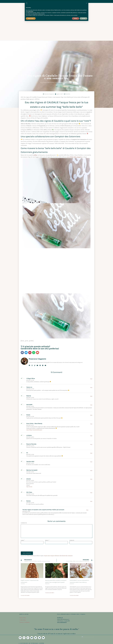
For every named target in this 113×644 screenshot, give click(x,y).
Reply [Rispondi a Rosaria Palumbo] (91, 391)
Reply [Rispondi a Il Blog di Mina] (91, 325)
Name (22, 486)
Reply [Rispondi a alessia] (91, 425)
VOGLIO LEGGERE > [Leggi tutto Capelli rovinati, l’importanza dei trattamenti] (25, 542)
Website (72, 486)
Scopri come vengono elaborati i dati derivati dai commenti (58, 502)
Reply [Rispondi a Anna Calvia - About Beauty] (91, 370)
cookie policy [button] (31, 11)
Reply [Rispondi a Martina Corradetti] (91, 417)
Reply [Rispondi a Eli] (91, 399)
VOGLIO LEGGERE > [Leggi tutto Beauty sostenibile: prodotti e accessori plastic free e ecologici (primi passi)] (50, 539)
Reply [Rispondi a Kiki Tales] (91, 439)
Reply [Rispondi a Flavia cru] (91, 334)
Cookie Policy (23, 616)
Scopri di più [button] (31, 18)
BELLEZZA (68, 40)
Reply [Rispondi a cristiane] (91, 382)
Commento (24, 469)
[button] (22, 299)
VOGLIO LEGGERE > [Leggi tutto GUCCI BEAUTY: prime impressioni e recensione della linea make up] (74, 542)
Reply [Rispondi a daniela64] (91, 351)
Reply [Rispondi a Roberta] (91, 342)
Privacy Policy (23, 614)
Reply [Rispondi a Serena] (91, 448)
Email (47, 486)
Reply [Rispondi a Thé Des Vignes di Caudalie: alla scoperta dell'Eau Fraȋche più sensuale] (87, 456)
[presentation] (31, 495)
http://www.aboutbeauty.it (36, 376)
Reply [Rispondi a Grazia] (91, 361)
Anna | (28, 376)
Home (41, 29)
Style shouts (29, 433)
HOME (20, 6)
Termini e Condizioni (24, 618)
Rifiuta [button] (76, 18)
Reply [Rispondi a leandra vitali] (91, 408)
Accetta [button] (83, 18)
